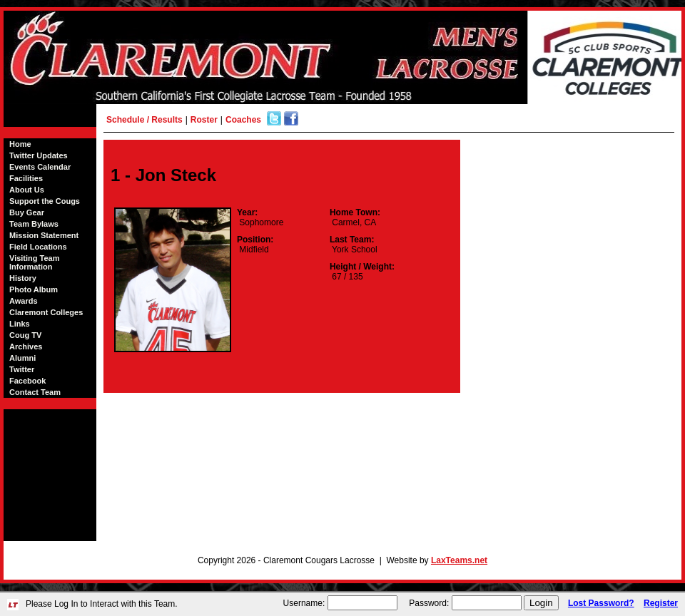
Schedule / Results (144, 120)
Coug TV (25, 335)
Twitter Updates (39, 155)
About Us (27, 190)
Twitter (22, 369)
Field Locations (38, 247)
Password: (429, 603)
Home (20, 144)
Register (661, 603)
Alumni (22, 358)
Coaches (243, 120)
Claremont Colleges (46, 312)
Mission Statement (44, 235)
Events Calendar (40, 167)
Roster (204, 120)
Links (20, 324)
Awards (24, 301)
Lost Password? (601, 603)
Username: (304, 603)
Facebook (27, 381)
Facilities (26, 178)
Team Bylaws (34, 224)
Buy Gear (27, 212)
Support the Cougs (45, 201)
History (23, 278)
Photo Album (34, 289)
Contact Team (35, 392)
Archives (26, 346)
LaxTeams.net (459, 560)
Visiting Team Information (35, 262)
